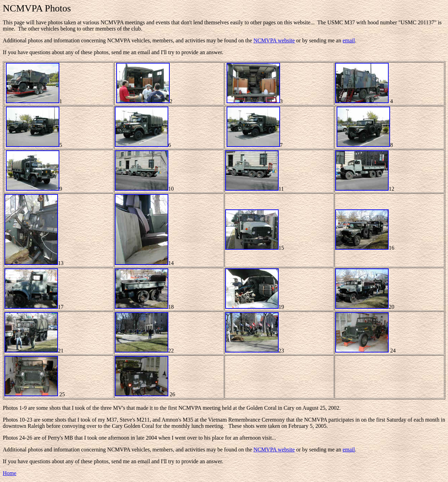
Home (10, 473)
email (349, 40)
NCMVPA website (274, 40)
